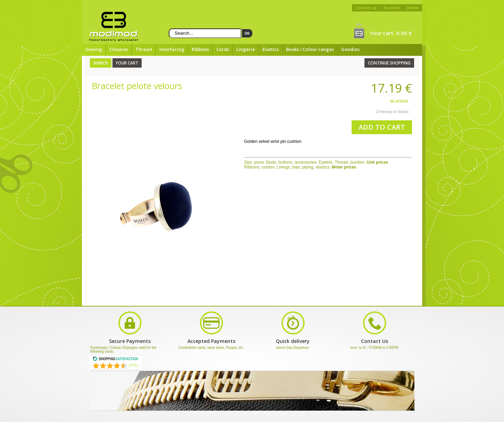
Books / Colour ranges (310, 49)
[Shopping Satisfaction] (115, 360)
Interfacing (172, 49)
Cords (223, 49)
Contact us (366, 8)
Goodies (350, 49)
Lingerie (246, 49)
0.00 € (404, 33)
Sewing (94, 49)
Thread (144, 49)
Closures (119, 49)
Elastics (271, 49)
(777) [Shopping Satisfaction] (133, 365)
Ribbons (200, 49)
